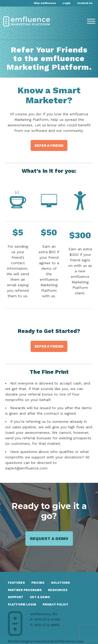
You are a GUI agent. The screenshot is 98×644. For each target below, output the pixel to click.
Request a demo (49, 539)
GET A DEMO (40, 597)
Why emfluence (45, 3)
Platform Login (22, 605)
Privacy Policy (55, 605)
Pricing (38, 583)
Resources (58, 590)
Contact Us (85, 3)
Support (16, 597)
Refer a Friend (49, 146)
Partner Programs (25, 590)
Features (16, 583)
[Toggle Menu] (91, 21)
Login (67, 3)
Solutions (60, 583)
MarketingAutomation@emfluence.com (46, 641)
